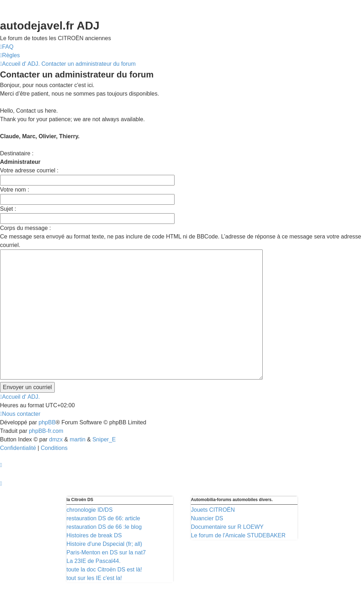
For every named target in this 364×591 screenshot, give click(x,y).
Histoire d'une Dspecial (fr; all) (104, 544)
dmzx (56, 439)
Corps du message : (25, 228)
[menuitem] (7, 47)
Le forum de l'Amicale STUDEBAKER (238, 535)
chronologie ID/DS (90, 510)
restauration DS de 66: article (103, 518)
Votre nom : (15, 190)
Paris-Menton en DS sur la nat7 (106, 552)
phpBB (47, 422)
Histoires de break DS (94, 535)
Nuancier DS (207, 518)
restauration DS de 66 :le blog (104, 527)
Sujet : (8, 209)
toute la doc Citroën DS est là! (104, 569)
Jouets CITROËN (213, 510)
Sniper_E (104, 439)
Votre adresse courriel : (29, 170)
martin (77, 439)
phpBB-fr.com (46, 431)
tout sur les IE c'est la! (94, 578)
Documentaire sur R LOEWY (227, 527)
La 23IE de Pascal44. (93, 561)
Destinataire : (17, 153)
